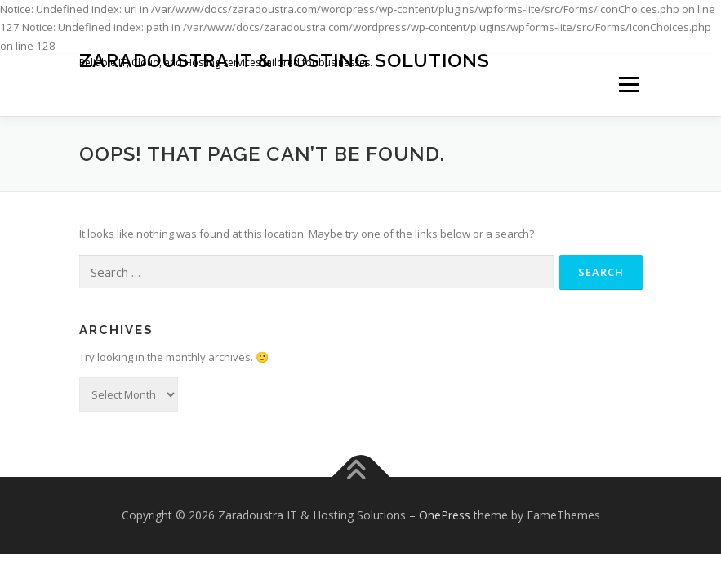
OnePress (445, 515)
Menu (628, 85)
